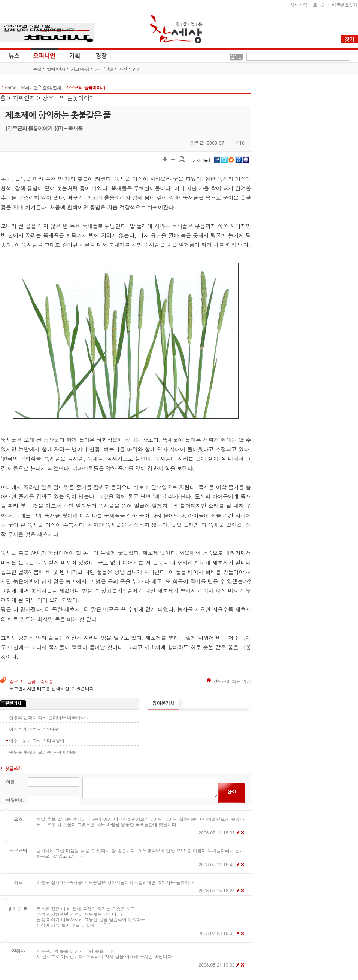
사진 (123, 69)
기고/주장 (80, 69)
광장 (96, 55)
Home (10, 87)
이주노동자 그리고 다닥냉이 (37, 740)
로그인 (319, 5)
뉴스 (13, 55)
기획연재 (24, 98)
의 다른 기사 (229, 681)
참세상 (176, 29)
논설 (37, 69)
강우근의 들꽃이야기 (85, 87)
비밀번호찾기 (345, 5)
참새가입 (299, 5)
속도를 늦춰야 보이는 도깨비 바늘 (43, 752)
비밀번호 (15, 800)
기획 (75, 55)
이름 (10, 782)
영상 (137, 69)
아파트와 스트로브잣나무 (34, 729)
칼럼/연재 (56, 69)
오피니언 (44, 55)
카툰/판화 (104, 69)
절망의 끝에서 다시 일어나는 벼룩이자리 (49, 717)
